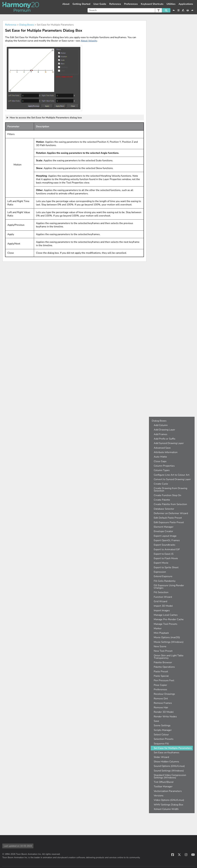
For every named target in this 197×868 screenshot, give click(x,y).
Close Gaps (160, 461)
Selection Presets (164, 739)
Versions (159, 796)
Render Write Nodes (165, 717)
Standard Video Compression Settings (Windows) (170, 776)
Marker (158, 628)
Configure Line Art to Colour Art (172, 475)
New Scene (160, 646)
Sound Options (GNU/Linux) (169, 766)
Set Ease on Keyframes (167, 753)
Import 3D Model (163, 606)
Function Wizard (163, 597)
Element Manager (164, 527)
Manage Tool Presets (166, 624)
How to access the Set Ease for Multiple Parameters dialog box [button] (44, 117)
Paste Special (161, 676)
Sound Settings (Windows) (169, 771)
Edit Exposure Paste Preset (169, 522)
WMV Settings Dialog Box (168, 805)
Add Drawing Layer (164, 430)
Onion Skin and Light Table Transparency (169, 657)
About (66, 4)
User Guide (100, 4)
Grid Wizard (160, 601)
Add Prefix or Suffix (165, 439)
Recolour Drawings (164, 694)
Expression (160, 572)
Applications (186, 4)
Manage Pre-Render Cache (169, 619)
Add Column (161, 425)
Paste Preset (161, 672)
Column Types (162, 470)
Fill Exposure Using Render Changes (169, 587)
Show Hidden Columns (166, 762)
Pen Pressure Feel (164, 680)
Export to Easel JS (164, 554)
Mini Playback (161, 633)
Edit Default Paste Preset (168, 518)
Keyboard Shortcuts (152, 4)
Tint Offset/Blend (164, 782)
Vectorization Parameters (168, 791)
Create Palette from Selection (170, 504)
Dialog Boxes (27, 25)
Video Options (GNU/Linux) (169, 800)
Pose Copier (160, 685)
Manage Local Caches (166, 615)
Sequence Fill (161, 744)
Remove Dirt (161, 699)
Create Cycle (161, 484)
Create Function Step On (167, 495)
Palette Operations (164, 667)
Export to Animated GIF (167, 549)
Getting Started (81, 4)
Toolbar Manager (163, 787)
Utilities (171, 4)
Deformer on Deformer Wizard (171, 513)
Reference (115, 4)
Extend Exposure (163, 576)
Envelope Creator (163, 531)
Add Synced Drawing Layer (169, 443)
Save (156, 721)
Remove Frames (163, 703)
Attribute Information (166, 452)
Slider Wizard (161, 757)
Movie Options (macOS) (167, 637)
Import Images (162, 610)
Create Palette (162, 500)
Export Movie (161, 563)
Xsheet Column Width (166, 809)
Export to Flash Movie (166, 558)
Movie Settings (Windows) (169, 642)
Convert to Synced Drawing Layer (172, 479)
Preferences (131, 4)
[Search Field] (129, 10)
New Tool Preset (163, 651)
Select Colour (161, 735)
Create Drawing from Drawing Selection (170, 489)
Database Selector (164, 509)
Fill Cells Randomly (165, 581)
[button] (158, 10)
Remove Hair (161, 707)
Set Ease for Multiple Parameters (173, 748)
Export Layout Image (165, 536)
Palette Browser (163, 662)
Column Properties (164, 466)
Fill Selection (161, 592)
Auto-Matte (160, 457)
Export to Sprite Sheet (166, 567)
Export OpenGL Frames (167, 540)
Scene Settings (162, 725)
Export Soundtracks (165, 545)
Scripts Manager (163, 730)
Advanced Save (162, 448)
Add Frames (161, 434)
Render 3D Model (164, 712)
